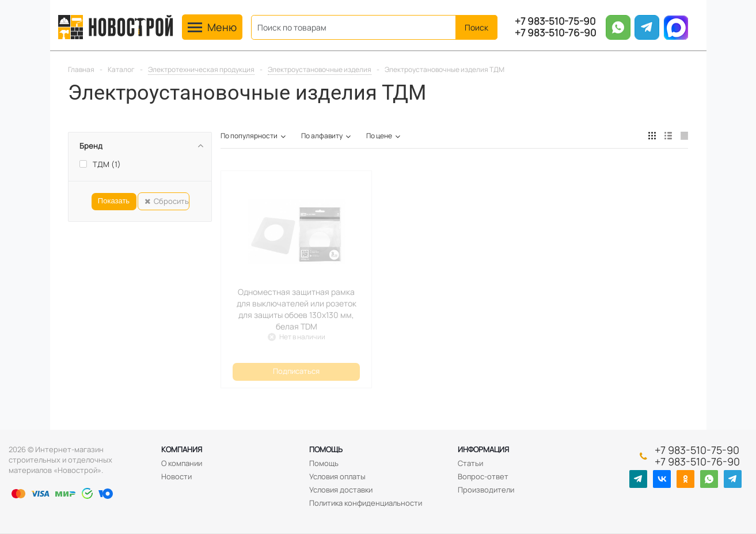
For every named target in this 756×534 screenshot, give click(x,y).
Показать (114, 201)
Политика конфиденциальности (366, 503)
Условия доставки (341, 490)
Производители (486, 490)
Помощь (326, 449)
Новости (176, 476)
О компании (182, 463)
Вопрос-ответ (483, 476)
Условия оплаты (337, 476)
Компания (182, 449)
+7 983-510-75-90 (555, 21)
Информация (483, 449)
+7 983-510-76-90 (555, 33)
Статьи (470, 463)
